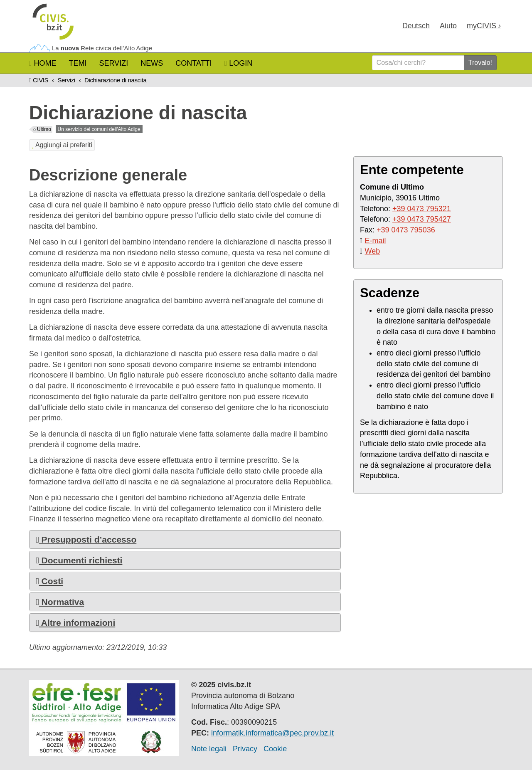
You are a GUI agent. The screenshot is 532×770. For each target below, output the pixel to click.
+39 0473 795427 (422, 219)
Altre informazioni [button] (75, 623)
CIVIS (41, 80)
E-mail (376, 241)
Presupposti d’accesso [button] (86, 539)
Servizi (114, 63)
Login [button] (239, 63)
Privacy (245, 749)
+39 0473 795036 (406, 230)
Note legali (209, 749)
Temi (78, 63)
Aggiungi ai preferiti (62, 145)
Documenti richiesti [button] (79, 560)
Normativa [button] (60, 602)
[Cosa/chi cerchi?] (418, 63)
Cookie (275, 749)
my (484, 26)
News (152, 63)
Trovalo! (480, 63)
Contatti (193, 63)
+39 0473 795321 (422, 209)
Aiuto (448, 26)
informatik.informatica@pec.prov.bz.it (272, 733)
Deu (416, 26)
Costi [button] (49, 581)
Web (373, 251)
